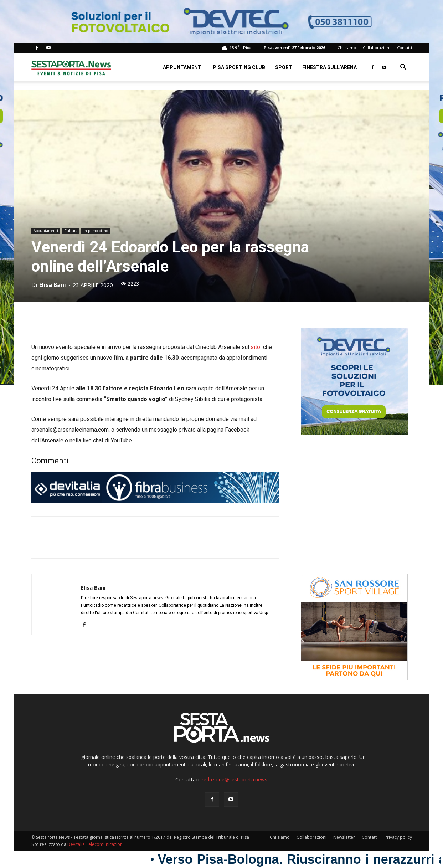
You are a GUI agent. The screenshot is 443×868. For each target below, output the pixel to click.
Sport (284, 67)
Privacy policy (398, 837)
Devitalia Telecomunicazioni (96, 844)
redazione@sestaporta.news (235, 779)
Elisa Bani (53, 285)
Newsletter (344, 837)
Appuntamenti (183, 67)
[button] (403, 68)
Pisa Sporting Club (239, 67)
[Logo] (71, 67)
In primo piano (96, 231)
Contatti (405, 48)
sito (256, 347)
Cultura (71, 231)
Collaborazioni (377, 48)
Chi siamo (347, 48)
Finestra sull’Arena (329, 67)
